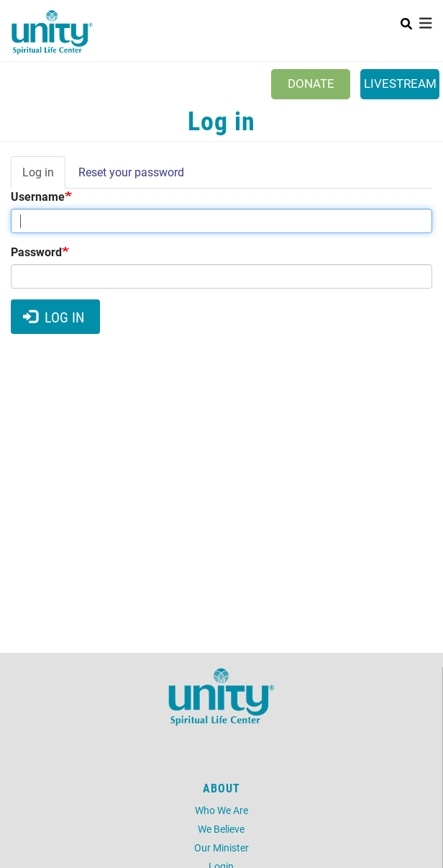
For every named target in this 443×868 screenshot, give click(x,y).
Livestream (400, 83)
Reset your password (131, 172)
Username (38, 196)
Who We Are (221, 810)
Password (36, 252)
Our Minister (221, 847)
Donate (311, 83)
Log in (44, 176)
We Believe (221, 829)
